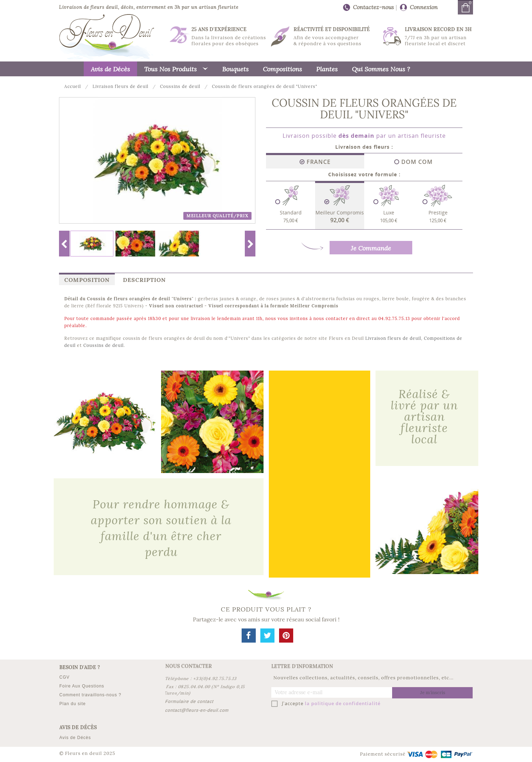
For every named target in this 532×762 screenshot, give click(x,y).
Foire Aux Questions (82, 686)
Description (144, 280)
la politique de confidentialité (343, 703)
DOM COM (413, 162)
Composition (87, 280)
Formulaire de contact (190, 702)
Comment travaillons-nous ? (90, 695)
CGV (64, 677)
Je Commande (371, 248)
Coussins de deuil (104, 345)
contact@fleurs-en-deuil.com (197, 710)
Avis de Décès (75, 738)
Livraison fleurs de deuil (393, 338)
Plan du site (73, 704)
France (315, 162)
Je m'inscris (433, 693)
